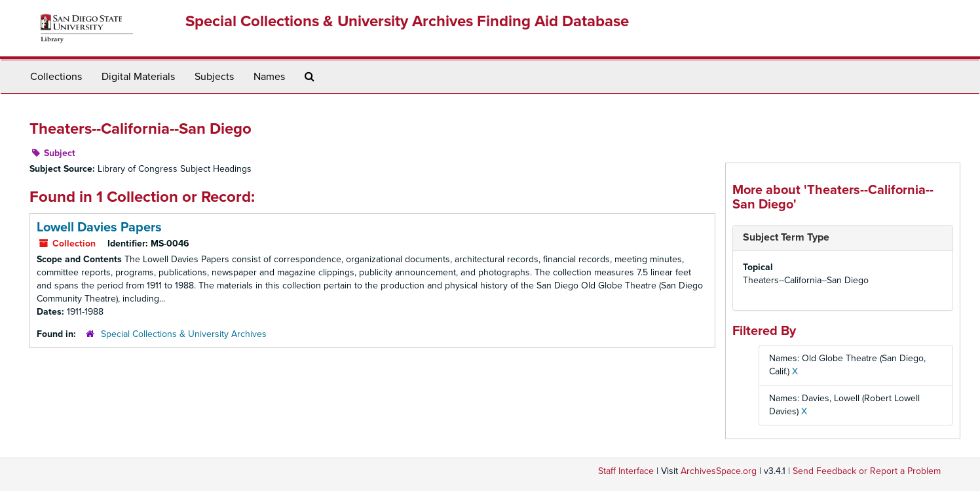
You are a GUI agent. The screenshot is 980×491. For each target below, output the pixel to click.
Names (269, 77)
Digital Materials (138, 77)
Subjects (214, 77)
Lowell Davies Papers (99, 227)
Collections (56, 77)
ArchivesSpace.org (719, 471)
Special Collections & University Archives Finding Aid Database (407, 21)
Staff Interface (626, 471)
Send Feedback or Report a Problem (867, 471)
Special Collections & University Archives (184, 334)
